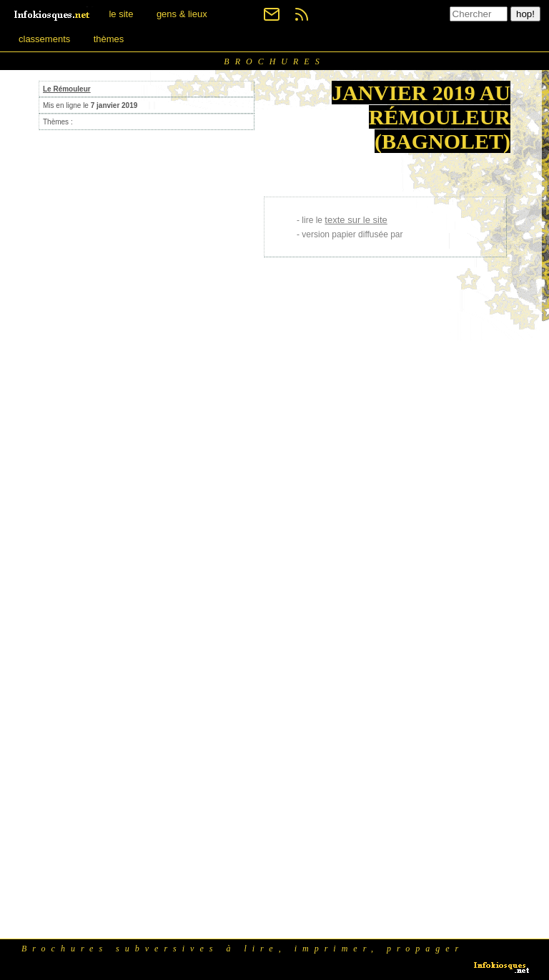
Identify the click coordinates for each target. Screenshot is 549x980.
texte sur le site (356, 220)
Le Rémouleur (67, 89)
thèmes (109, 39)
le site (121, 14)
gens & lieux (182, 14)
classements (44, 39)
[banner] (53, 14)
